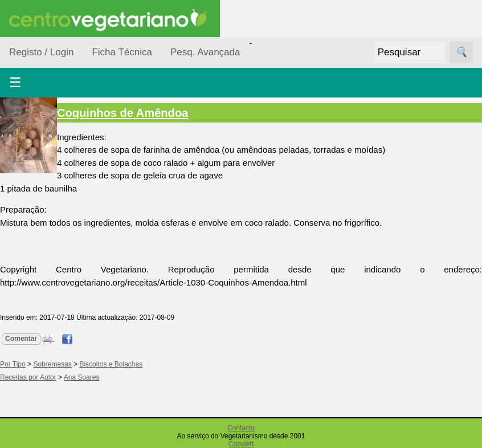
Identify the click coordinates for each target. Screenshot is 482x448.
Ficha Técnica (122, 52)
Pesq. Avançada (205, 52)
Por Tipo (13, 364)
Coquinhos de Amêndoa (122, 113)
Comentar (21, 339)
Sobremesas (52, 364)
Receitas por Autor (28, 377)
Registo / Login (41, 52)
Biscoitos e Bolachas (111, 364)
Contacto (241, 428)
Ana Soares (82, 377)
